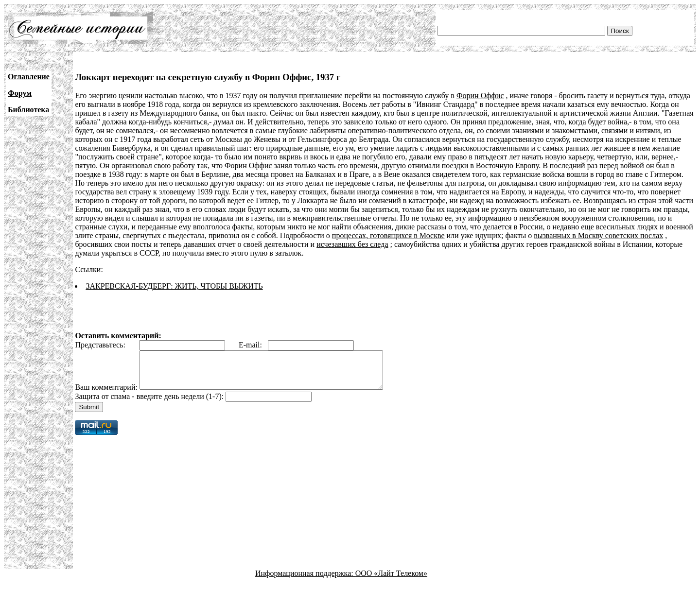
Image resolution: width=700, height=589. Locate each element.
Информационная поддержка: (305, 580)
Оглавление (29, 77)
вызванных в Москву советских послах (598, 235)
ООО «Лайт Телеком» (391, 580)
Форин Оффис (480, 95)
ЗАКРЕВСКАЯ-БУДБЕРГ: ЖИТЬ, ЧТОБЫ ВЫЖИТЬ (174, 286)
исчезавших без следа (352, 244)
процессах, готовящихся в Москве (388, 235)
